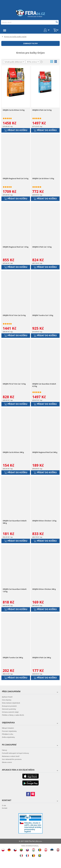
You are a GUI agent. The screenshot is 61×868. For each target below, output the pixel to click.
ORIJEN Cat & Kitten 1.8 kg (43, 181)
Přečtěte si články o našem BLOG (13, 725)
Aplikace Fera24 (7, 707)
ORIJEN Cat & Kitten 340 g (13, 459)
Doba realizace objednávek (11, 713)
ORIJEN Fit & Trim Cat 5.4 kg (14, 320)
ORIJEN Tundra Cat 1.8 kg (43, 320)
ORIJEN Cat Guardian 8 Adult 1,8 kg (15, 599)
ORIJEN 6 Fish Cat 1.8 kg (42, 250)
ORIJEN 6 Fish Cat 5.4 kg (42, 111)
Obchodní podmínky (9, 719)
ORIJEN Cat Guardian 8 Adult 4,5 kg (44, 390)
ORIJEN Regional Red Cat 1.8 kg (16, 250)
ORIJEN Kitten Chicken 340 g (44, 598)
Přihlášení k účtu (8, 744)
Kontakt (5, 818)
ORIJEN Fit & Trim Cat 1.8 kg (14, 389)
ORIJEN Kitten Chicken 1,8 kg (44, 528)
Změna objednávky (8, 747)
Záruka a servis (7, 772)
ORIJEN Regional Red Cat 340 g (45, 459)
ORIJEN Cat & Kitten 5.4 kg (14, 111)
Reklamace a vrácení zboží (11, 766)
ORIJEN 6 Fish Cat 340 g (42, 667)
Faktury (4, 760)
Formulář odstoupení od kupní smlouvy (15, 763)
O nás (4, 815)
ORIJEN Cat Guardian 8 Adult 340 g (15, 529)
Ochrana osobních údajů (10, 722)
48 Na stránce (33, 62)
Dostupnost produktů (9, 716)
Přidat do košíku (16, 131)
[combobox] (30, 22)
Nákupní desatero (8, 738)
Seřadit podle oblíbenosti (14, 62)
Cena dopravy (7, 710)
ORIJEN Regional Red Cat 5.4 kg (16, 181)
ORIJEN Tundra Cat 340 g (13, 667)
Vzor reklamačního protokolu (12, 769)
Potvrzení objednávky (9, 741)
